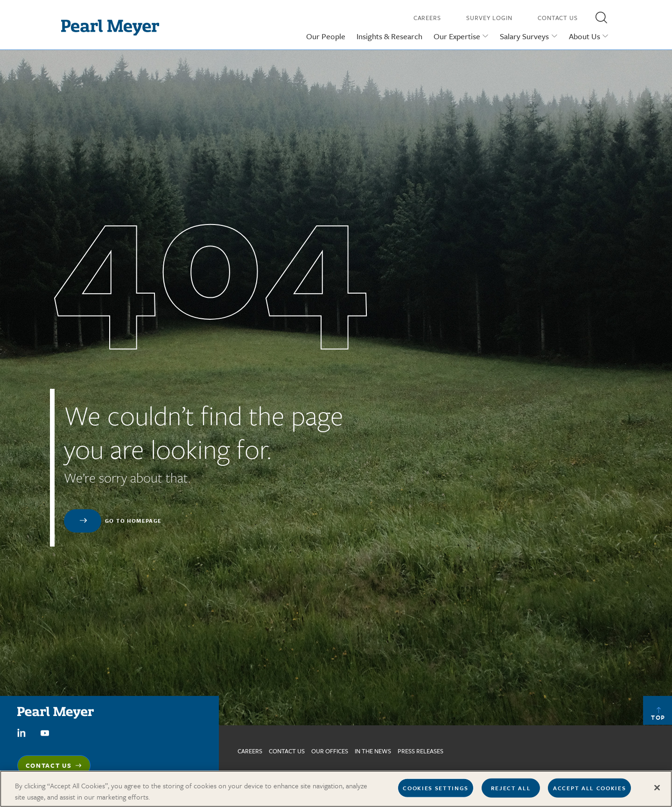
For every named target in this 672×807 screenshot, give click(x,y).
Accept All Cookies (589, 792)
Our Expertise (457, 36)
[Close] (657, 792)
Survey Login (489, 18)
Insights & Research (389, 36)
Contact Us (558, 18)
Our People (326, 36)
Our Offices (330, 751)
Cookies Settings (436, 792)
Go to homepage (133, 521)
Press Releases (420, 751)
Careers (427, 18)
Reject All (511, 792)
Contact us (287, 751)
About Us (584, 36)
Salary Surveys (524, 36)
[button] (601, 17)
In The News (373, 751)
